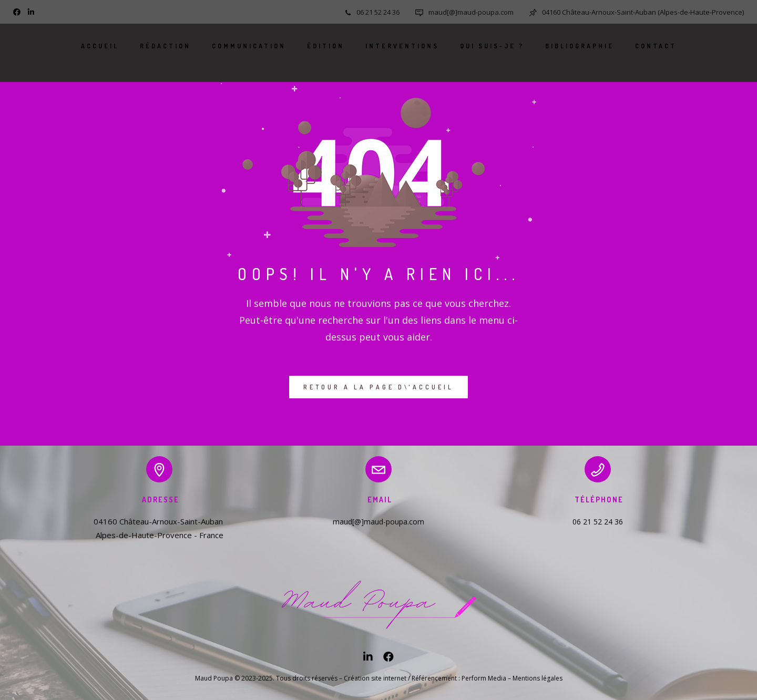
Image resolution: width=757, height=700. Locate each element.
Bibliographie (580, 46)
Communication (249, 46)
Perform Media (484, 678)
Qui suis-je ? (492, 46)
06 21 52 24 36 (378, 12)
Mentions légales (538, 678)
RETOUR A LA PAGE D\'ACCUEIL (378, 387)
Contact (656, 46)
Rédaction (165, 46)
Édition (326, 46)
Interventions (402, 46)
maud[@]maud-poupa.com (471, 12)
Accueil (100, 46)
